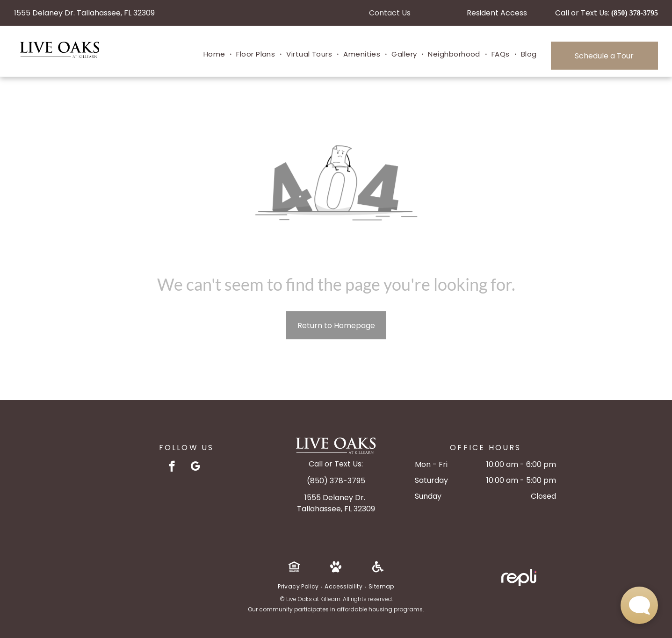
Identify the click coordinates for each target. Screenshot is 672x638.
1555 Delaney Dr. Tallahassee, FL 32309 (84, 13)
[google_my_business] (195, 467)
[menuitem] (215, 54)
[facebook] (172, 467)
